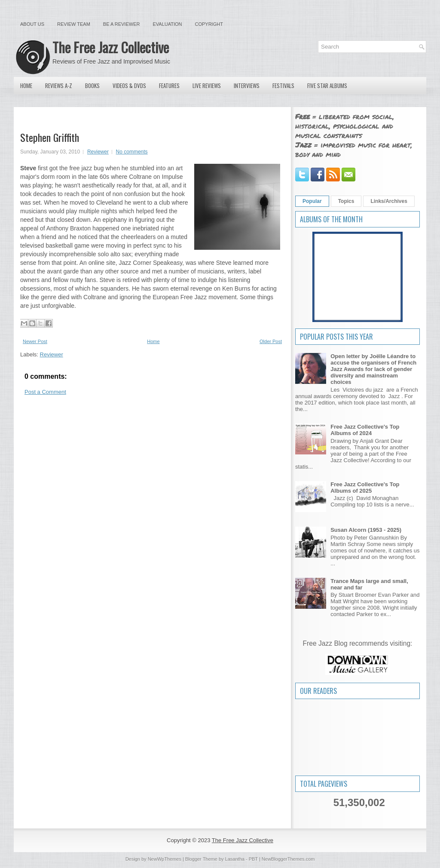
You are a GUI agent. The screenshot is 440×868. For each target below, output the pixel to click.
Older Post (271, 341)
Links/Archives (389, 201)
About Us (32, 24)
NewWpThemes (165, 859)
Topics (346, 201)
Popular (312, 201)
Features (169, 86)
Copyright (209, 24)
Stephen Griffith (50, 137)
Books (92, 86)
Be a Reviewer (122, 24)
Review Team (74, 24)
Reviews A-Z (59, 86)
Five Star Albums (327, 86)
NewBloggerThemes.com (288, 859)
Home (26, 86)
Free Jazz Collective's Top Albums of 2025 (365, 488)
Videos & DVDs (129, 86)
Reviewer (98, 152)
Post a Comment (45, 392)
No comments (132, 152)
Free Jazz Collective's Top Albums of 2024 (365, 430)
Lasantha (235, 859)
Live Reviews (207, 86)
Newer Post (35, 341)
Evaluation (167, 24)
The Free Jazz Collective (111, 47)
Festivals (283, 86)
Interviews (247, 86)
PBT (253, 859)
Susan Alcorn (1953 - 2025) (366, 530)
